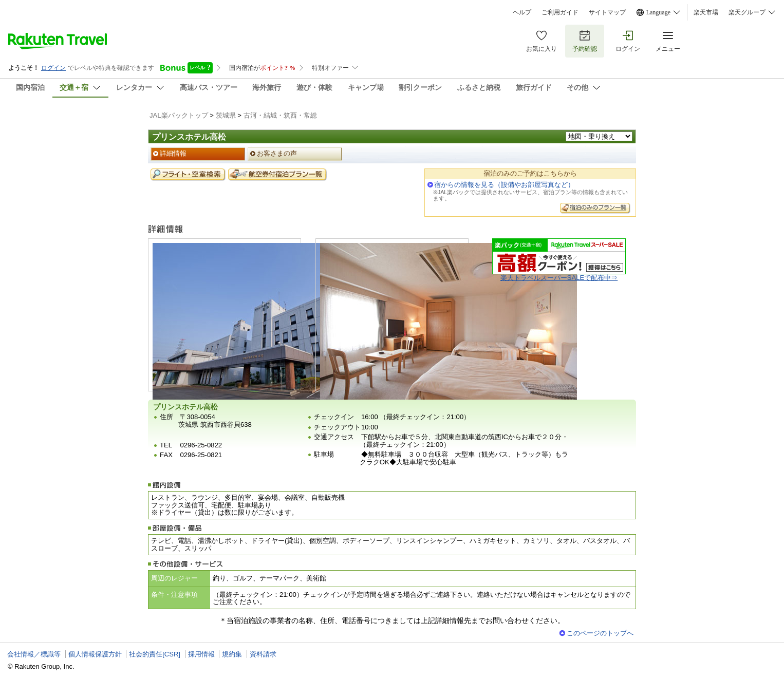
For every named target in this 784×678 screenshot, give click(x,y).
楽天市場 (706, 12)
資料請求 (263, 654)
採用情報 (201, 654)
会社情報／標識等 (34, 654)
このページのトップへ (600, 633)
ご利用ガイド (560, 12)
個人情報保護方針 (95, 654)
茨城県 (226, 115)
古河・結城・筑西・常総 (280, 115)
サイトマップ (607, 12)
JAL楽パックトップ (179, 115)
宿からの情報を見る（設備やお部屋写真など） (504, 185)
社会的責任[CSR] (155, 654)
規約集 (232, 654)
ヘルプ (522, 12)
